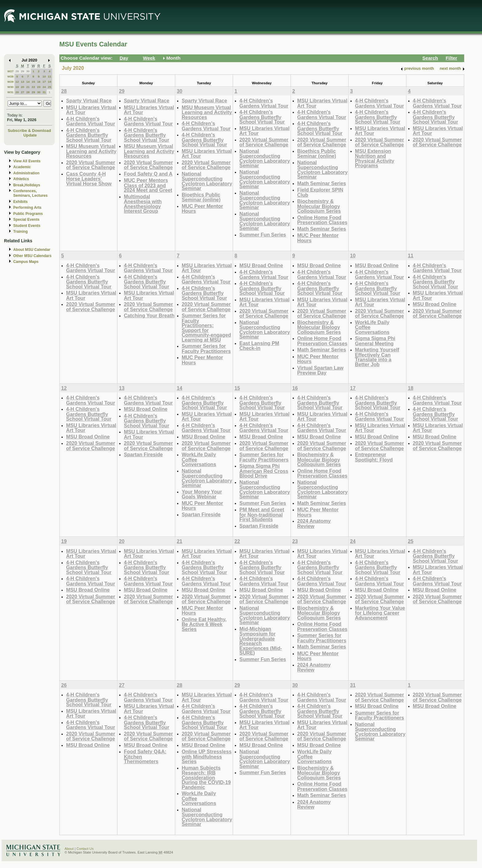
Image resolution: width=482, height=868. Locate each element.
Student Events (27, 226)
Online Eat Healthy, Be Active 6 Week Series (204, 624)
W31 (10, 92)
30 (28, 71)
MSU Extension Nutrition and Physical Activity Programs (375, 158)
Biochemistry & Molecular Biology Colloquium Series (319, 206)
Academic (22, 167)
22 (33, 87)
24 (44, 87)
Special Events (26, 220)
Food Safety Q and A (148, 174)
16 (39, 82)
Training (20, 232)
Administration (26, 173)
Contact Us (85, 849)
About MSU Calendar (32, 250)
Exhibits (20, 202)
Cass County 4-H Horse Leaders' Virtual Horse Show (89, 179)
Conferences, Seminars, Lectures (30, 193)
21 (28, 87)
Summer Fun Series (263, 235)
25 (50, 87)
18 (50, 82)
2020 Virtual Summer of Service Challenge (91, 165)
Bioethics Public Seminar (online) (201, 197)
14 (28, 82)
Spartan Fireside (143, 454)
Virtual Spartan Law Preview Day (320, 370)
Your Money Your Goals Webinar (202, 494)
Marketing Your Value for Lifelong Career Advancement (380, 613)
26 (17, 92)
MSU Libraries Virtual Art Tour (91, 110)
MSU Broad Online (261, 265)
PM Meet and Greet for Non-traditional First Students (262, 514)
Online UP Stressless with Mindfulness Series (207, 756)
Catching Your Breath (149, 315)
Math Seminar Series (322, 183)
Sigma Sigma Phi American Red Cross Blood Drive (264, 471)
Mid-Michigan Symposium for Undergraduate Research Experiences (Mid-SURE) (261, 641)
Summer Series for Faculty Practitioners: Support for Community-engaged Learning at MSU (206, 328)
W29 (10, 82)
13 (23, 82)
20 (23, 87)
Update (30, 135)
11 (50, 76)
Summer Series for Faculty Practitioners (206, 349)
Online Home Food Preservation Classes (322, 220)
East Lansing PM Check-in (259, 346)
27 (23, 92)
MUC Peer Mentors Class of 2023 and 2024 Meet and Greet (148, 185)
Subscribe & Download (29, 131)
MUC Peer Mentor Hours (202, 209)
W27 (10, 71)
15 (33, 82)
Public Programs (28, 214)
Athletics (21, 179)
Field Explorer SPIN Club (320, 192)
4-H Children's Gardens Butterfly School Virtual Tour (89, 135)
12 (17, 82)
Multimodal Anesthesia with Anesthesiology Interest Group (143, 204)
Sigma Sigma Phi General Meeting (375, 341)
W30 (10, 87)
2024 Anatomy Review (314, 523)
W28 (10, 76)
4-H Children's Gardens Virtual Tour (91, 121)
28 (17, 71)
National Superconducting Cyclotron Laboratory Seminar (207, 181)
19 (17, 87)
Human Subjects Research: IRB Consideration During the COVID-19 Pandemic (206, 777)
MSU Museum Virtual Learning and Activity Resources (91, 151)
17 (44, 82)
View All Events (27, 161)
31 (44, 92)
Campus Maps (26, 262)
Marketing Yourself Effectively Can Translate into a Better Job (377, 357)
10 (44, 76)
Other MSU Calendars (32, 256)
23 (39, 87)
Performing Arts (27, 208)
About (69, 849)
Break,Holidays (27, 185)
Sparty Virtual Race (89, 101)
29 (23, 71)
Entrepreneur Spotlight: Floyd (374, 457)
